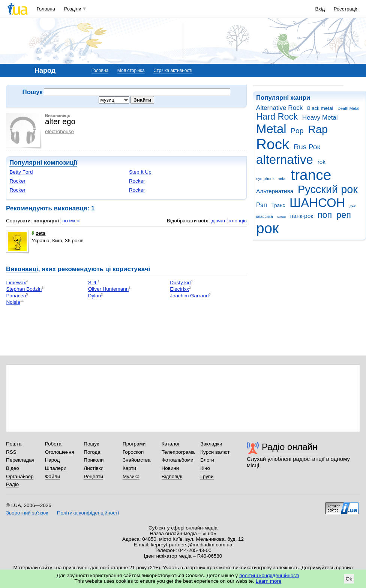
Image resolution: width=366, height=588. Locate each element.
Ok (349, 579)
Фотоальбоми (178, 460)
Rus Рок (307, 147)
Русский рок (328, 189)
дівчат (219, 221)
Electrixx (179, 289)
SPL (93, 283)
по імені (71, 221)
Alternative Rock (279, 108)
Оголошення (60, 452)
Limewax (16, 283)
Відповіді (172, 476)
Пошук (91, 444)
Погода (92, 452)
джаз (353, 206)
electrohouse (59, 131)
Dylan (94, 296)
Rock (273, 144)
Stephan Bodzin (24, 289)
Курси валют (215, 452)
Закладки (211, 444)
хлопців (238, 221)
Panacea (16, 296)
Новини (170, 468)
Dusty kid (180, 283)
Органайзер (20, 476)
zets (38, 233)
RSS (11, 452)
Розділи (73, 9)
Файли (53, 476)
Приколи (94, 460)
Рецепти (93, 476)
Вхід (320, 9)
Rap (318, 129)
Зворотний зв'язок (27, 513)
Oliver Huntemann (108, 289)
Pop (297, 131)
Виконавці (22, 269)
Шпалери (56, 468)
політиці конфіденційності (269, 575)
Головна (46, 9)
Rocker (17, 181)
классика (265, 216)
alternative (285, 160)
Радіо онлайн (290, 447)
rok (322, 162)
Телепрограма (178, 452)
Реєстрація (346, 9)
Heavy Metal (320, 118)
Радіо (12, 484)
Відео (13, 468)
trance (311, 175)
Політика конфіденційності (88, 513)
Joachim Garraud (189, 296)
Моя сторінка (131, 70)
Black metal (320, 108)
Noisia (13, 302)
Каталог (171, 444)
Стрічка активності (173, 70)
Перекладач (20, 460)
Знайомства (137, 460)
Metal (271, 129)
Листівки (94, 468)
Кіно (205, 468)
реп (344, 215)
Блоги (207, 460)
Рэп (262, 205)
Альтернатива (275, 191)
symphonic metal (271, 178)
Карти (129, 468)
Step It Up (140, 172)
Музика (131, 476)
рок (267, 228)
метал (281, 217)
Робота (53, 444)
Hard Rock (277, 117)
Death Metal (348, 108)
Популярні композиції (43, 163)
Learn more (269, 581)
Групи (207, 476)
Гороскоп (133, 452)
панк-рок (302, 216)
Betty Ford (21, 172)
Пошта (14, 444)
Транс (278, 205)
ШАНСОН (317, 203)
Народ (52, 460)
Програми (134, 444)
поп (325, 215)
